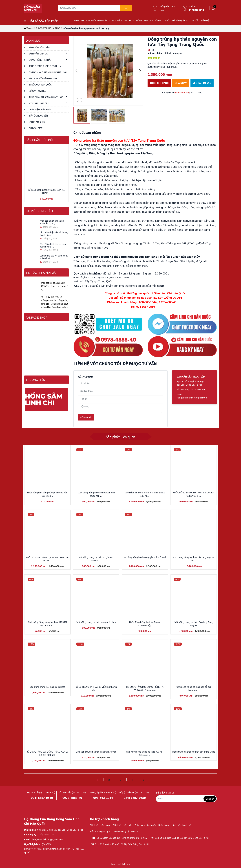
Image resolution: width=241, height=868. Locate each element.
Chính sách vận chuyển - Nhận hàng (152, 825)
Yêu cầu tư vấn (202, 83)
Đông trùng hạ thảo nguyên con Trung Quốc (194, 752)
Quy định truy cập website (125, 831)
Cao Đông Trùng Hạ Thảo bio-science (47, 687)
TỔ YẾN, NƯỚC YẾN (38, 116)
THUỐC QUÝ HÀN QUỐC (176, 20)
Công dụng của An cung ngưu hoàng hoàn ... (54, 257)
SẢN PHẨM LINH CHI (123, 20)
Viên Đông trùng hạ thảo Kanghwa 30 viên (96, 752)
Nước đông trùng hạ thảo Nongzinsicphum (96, 622)
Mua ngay (181, 83)
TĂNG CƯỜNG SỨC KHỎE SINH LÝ (45, 66)
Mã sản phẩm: (155, 53)
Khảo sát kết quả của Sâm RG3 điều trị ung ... (52, 222)
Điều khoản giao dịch (100, 831)
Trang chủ (78, 20)
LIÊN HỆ (205, 20)
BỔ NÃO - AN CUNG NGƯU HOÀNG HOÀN (48, 72)
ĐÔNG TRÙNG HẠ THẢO (148, 20)
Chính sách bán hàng (100, 825)
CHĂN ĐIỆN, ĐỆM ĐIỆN (40, 109)
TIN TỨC (195, 20)
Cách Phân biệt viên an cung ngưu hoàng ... (53, 245)
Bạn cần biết (36, 128)
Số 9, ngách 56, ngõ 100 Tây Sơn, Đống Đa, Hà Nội (179, 838)
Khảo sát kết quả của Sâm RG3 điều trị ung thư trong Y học (54, 286)
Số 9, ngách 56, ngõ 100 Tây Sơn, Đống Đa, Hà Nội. (118, 838)
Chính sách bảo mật (122, 825)
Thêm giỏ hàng (159, 83)
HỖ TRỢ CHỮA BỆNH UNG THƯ (44, 78)
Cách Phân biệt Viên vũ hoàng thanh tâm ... (54, 234)
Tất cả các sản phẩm (41, 20)
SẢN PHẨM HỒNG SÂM (98, 20)
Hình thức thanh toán (182, 825)
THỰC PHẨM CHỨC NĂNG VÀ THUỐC (46, 97)
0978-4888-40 (182, 93)
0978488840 (196, 10)
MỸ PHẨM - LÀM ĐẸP (39, 103)
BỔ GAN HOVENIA (37, 91)
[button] (140, 71)
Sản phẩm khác (37, 122)
